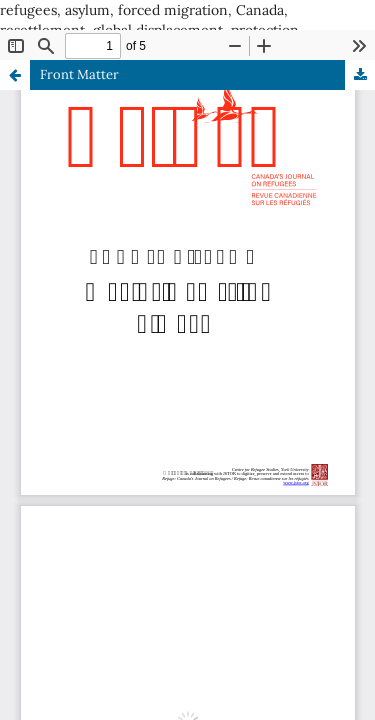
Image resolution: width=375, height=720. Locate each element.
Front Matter (79, 74)
